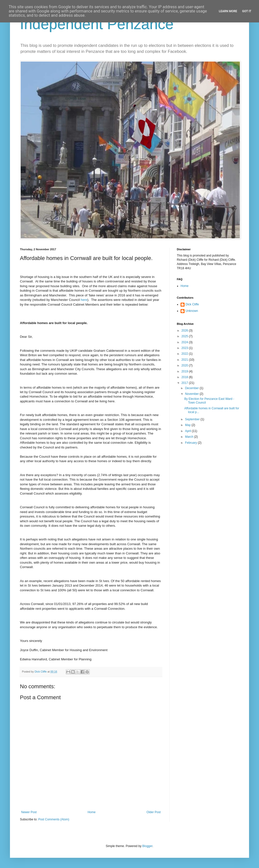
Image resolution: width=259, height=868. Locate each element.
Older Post (154, 812)
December (192, 388)
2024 (185, 342)
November (192, 394)
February (191, 443)
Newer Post (29, 812)
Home (92, 812)
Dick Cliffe (192, 304)
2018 (185, 377)
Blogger (147, 846)
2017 (185, 383)
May (188, 425)
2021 (185, 360)
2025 (185, 336)
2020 (185, 365)
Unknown (192, 311)
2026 (185, 331)
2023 (185, 348)
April (188, 431)
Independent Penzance (97, 24)
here (84, 300)
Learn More (228, 11)
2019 (185, 371)
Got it (247, 11)
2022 (185, 354)
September (193, 419)
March (190, 437)
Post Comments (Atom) (54, 819)
